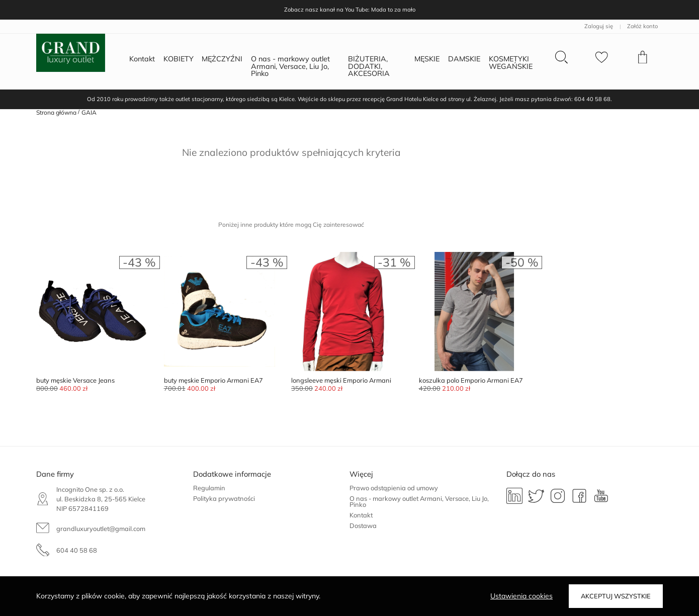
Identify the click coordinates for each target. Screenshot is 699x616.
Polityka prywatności (224, 498)
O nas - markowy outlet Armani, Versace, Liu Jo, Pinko (419, 502)
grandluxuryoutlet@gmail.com (101, 529)
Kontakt (361, 515)
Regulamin (209, 488)
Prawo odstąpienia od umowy (394, 488)
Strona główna (56, 112)
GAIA (89, 112)
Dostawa (363, 525)
